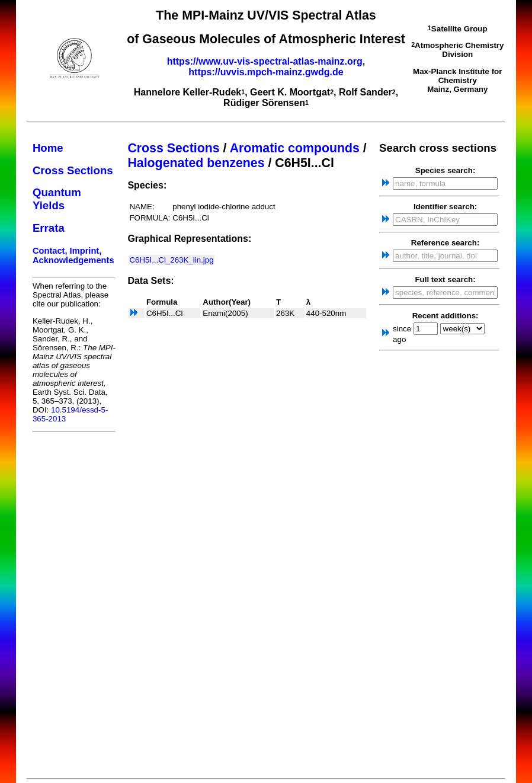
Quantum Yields (57, 199)
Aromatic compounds (295, 148)
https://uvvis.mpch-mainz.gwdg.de (266, 72)
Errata (49, 228)
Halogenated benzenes (196, 163)
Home (48, 148)
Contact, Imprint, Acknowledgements (73, 255)
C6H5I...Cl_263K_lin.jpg (171, 260)
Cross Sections (73, 170)
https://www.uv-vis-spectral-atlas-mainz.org (265, 61)
